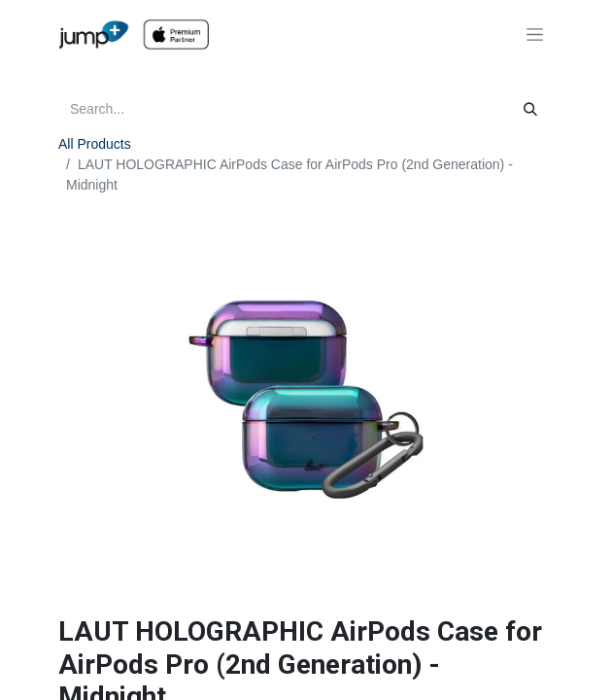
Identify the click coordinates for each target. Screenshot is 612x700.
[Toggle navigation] (535, 35)
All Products (95, 144)
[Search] (530, 109)
